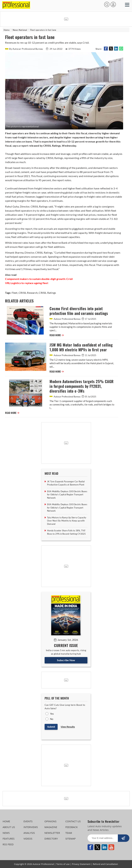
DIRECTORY (51, 839)
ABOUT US (9, 827)
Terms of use (63, 864)
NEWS (6, 833)
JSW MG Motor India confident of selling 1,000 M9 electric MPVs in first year (81, 347)
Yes (52, 714)
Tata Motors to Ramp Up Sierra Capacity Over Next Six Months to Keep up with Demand (67, 521)
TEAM (69, 833)
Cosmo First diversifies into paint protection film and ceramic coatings (79, 311)
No (52, 719)
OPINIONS (50, 821)
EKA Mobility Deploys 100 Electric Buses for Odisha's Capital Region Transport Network (67, 495)
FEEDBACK (72, 827)
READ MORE (57, 335)
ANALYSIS (29, 833)
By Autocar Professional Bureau (24, 49)
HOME (6, 821)
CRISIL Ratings (47, 293)
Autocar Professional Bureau (65, 319)
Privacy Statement (81, 864)
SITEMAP (70, 839)
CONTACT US (73, 821)
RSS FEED (8, 844)
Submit (51, 727)
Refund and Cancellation (105, 864)
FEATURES (9, 839)
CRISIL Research (28, 293)
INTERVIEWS (31, 827)
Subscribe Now (66, 660)
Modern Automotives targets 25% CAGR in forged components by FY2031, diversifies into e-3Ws (81, 386)
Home (7, 30)
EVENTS (28, 821)
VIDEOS (28, 839)
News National (20, 30)
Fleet (15, 293)
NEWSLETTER (52, 833)
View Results (68, 727)
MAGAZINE (51, 827)
